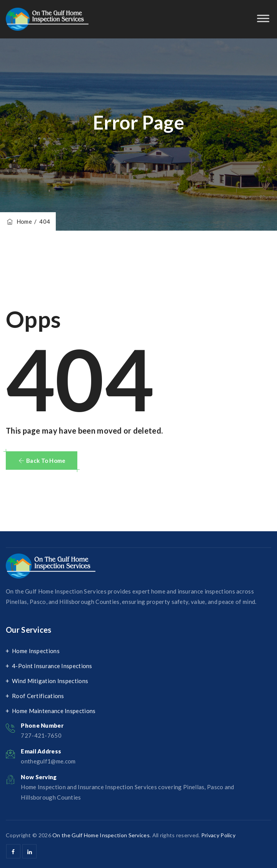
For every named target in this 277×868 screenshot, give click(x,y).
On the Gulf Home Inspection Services (101, 835)
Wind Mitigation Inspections (50, 681)
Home (19, 221)
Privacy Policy (218, 835)
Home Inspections (36, 651)
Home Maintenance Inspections (54, 711)
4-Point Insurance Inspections (52, 666)
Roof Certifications (38, 696)
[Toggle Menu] (263, 18)
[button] (42, 461)
